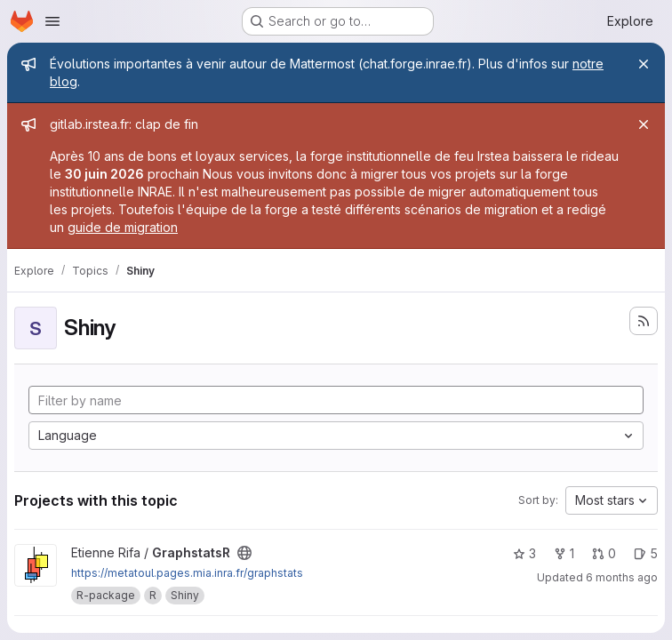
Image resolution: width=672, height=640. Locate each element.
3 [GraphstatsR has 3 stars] (524, 553)
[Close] (644, 64)
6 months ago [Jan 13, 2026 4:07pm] (622, 577)
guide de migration (123, 227)
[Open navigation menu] (52, 21)
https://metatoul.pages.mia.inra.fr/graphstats (187, 573)
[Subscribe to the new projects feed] (644, 321)
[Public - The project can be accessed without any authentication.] (244, 553)
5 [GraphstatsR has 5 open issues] (646, 553)
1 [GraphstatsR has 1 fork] (564, 553)
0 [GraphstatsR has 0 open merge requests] (604, 553)
